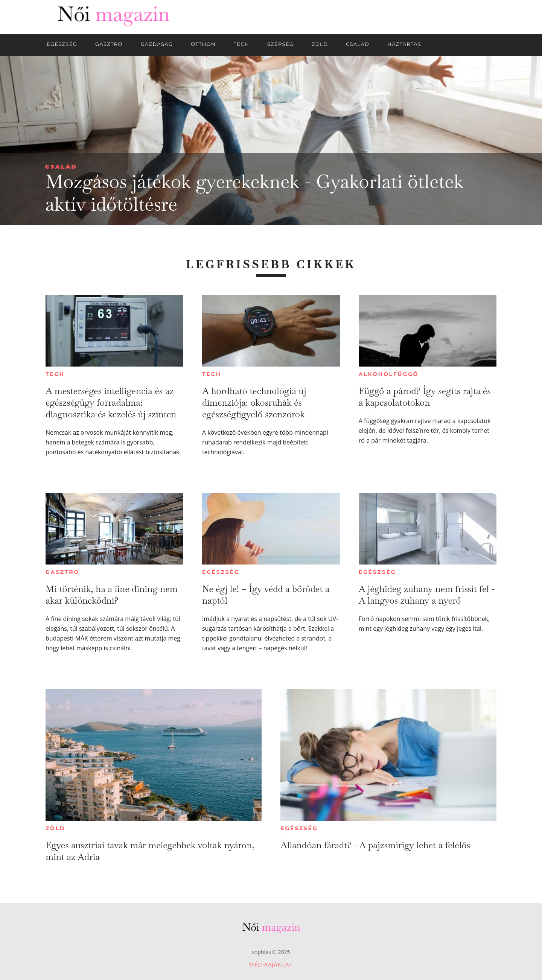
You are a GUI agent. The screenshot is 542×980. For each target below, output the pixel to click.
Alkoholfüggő (389, 374)
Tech (55, 374)
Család (61, 167)
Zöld (55, 828)
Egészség (221, 572)
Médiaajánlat (271, 964)
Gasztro (62, 572)
